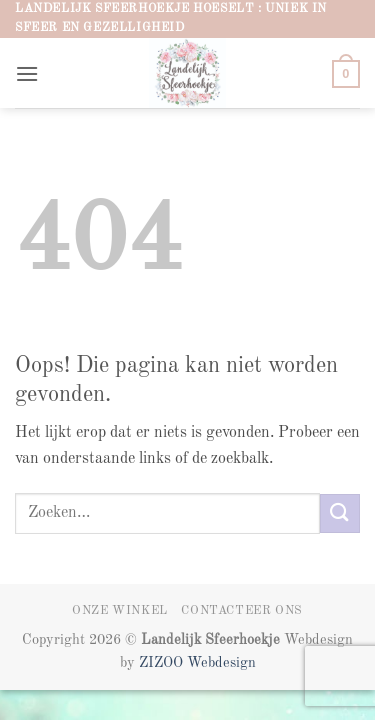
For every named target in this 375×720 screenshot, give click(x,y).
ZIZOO (163, 663)
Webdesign (221, 663)
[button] (27, 73)
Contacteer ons (242, 611)
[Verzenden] (340, 513)
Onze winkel (120, 611)
